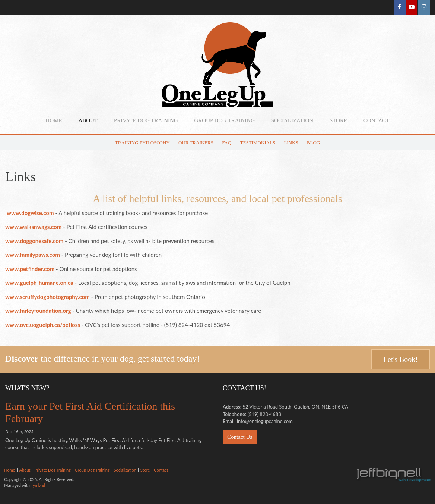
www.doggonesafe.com (34, 241)
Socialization (292, 120)
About (88, 120)
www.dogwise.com (30, 213)
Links (291, 143)
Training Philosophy (142, 143)
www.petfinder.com (30, 269)
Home (54, 120)
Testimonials (258, 143)
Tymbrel (38, 485)
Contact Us (240, 437)
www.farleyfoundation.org (38, 311)
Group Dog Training (225, 120)
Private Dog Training (146, 120)
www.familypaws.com (33, 255)
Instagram (424, 7)
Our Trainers (196, 143)
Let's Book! (401, 359)
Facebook (399, 7)
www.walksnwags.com (33, 227)
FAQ (227, 143)
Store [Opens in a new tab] (338, 120)
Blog (313, 143)
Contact (377, 120)
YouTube (411, 7)
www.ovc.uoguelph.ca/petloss (43, 325)
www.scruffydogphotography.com (47, 297)
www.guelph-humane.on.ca (39, 283)
